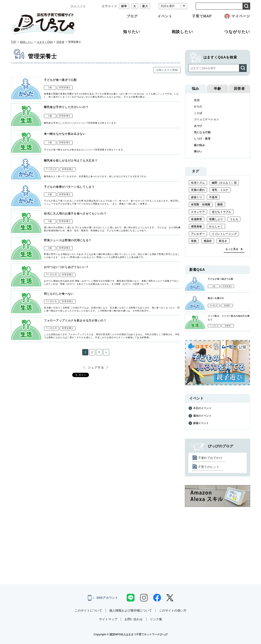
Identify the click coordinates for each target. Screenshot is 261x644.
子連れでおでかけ (210, 458)
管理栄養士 (65, 87)
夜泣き (223, 241)
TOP (13, 42)
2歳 (50, 194)
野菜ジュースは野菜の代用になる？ (68, 240)
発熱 (194, 241)
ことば (198, 113)
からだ (198, 107)
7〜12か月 (51, 169)
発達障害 (197, 219)
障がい (198, 151)
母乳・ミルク (220, 190)
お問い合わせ (134, 619)
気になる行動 (202, 132)
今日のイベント (202, 408)
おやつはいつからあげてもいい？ (66, 267)
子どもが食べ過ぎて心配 (60, 80)
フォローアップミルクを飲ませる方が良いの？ (75, 320)
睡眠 (220, 205)
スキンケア (198, 212)
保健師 (227, 305)
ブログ (132, 16)
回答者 (60, 42)
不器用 (213, 197)
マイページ (241, 16)
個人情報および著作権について (130, 611)
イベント (165, 16)
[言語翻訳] (173, 6)
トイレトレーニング (224, 234)
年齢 (217, 89)
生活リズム (198, 183)
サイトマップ (108, 619)
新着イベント (201, 423)
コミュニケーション (206, 119)
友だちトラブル (222, 212)
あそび (198, 126)
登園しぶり (216, 219)
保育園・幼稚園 (201, 205)
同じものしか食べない (59, 294)
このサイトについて (88, 611)
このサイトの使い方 (173, 611)
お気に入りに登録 (167, 70)
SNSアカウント (103, 598)
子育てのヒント (209, 467)
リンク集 (156, 619)
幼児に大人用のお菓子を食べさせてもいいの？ (75, 214)
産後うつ (197, 197)
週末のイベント (202, 416)
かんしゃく (216, 226)
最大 (145, 6)
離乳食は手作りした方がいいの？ (66, 107)
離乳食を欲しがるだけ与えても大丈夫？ (71, 161)
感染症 (208, 241)
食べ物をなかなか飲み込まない (65, 134)
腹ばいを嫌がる (216, 298)
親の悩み (200, 145)
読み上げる (78, 6)
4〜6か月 (214, 305)
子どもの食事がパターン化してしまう (69, 187)
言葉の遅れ (198, 190)
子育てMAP (202, 16)
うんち (234, 219)
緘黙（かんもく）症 (224, 183)
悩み (196, 89)
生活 (197, 100)
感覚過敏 (197, 226)
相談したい (27, 42)
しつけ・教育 (202, 139)
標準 (124, 6)
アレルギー (198, 234)
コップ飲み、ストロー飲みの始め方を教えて (229, 318)
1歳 (50, 87)
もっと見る (232, 249)
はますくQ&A (45, 42)
